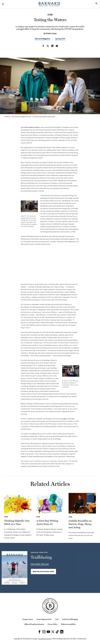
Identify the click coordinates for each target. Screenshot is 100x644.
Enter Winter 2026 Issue (40, 564)
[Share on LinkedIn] (52, 46)
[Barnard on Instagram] (44, 632)
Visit (57, 619)
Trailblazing (41, 557)
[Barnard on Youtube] (48, 632)
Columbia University (45, 639)
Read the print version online (43, 571)
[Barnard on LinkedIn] (62, 632)
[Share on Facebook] (43, 46)
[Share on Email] (57, 46)
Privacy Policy (52, 624)
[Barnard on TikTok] (57, 632)
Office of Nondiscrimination (34, 624)
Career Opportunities (44, 619)
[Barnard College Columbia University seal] (50, 606)
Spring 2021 (60, 39)
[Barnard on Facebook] (39, 632)
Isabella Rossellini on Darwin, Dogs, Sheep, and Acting (80, 524)
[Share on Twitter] (48, 46)
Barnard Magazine (43, 39)
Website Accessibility (68, 624)
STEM (50, 15)
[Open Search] (96, 4)
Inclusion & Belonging (70, 619)
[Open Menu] (3, 4)
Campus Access (28, 619)
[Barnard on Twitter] (53, 632)
